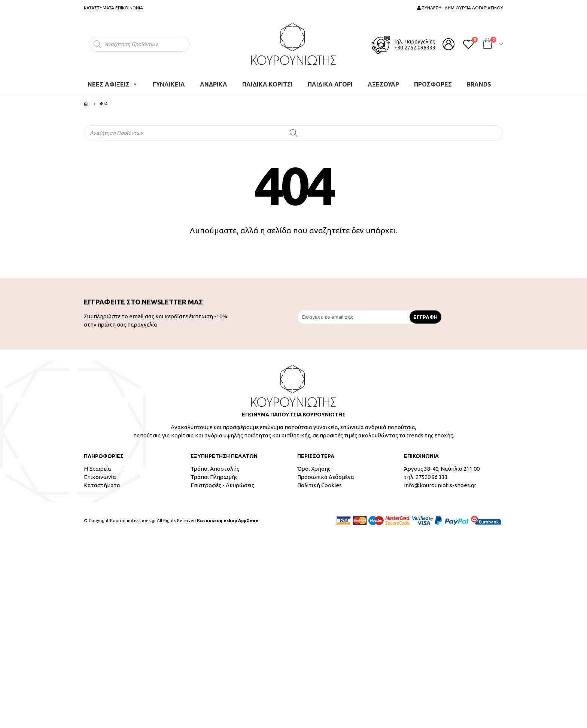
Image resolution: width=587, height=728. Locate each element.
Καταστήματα (102, 485)
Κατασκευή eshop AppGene (228, 520)
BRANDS (479, 84)
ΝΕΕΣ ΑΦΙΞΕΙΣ (113, 84)
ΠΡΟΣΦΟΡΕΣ (433, 84)
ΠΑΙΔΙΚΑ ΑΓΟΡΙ (330, 84)
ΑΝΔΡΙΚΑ (214, 84)
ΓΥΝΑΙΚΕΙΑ (169, 84)
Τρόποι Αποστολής (215, 469)
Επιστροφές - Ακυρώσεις (222, 485)
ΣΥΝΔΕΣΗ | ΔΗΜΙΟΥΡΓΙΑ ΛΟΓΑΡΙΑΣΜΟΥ (460, 8)
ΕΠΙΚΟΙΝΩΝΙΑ (129, 8)
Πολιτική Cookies (320, 485)
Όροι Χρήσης (314, 469)
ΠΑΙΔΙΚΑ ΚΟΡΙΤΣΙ (267, 84)
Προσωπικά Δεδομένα (326, 477)
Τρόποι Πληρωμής (214, 477)
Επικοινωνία (100, 477)
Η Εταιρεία (98, 469)
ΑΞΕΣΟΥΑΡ (383, 84)
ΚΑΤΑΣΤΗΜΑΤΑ (99, 8)
